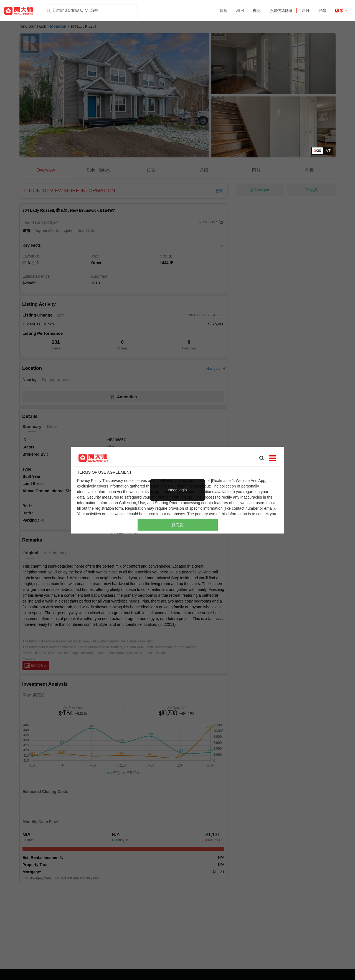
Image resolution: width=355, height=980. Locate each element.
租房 (240, 11)
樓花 (257, 11)
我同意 (177, 525)
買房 (224, 11)
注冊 (306, 11)
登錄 (322, 11)
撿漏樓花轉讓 (281, 11)
